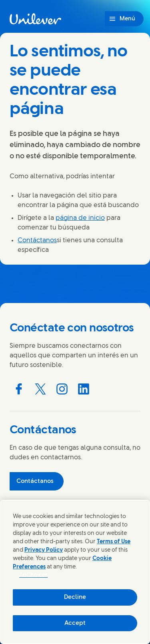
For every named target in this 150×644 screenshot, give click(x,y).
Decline (75, 597)
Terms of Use (114, 542)
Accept (75, 623)
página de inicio (80, 218)
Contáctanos (37, 240)
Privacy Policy (44, 550)
